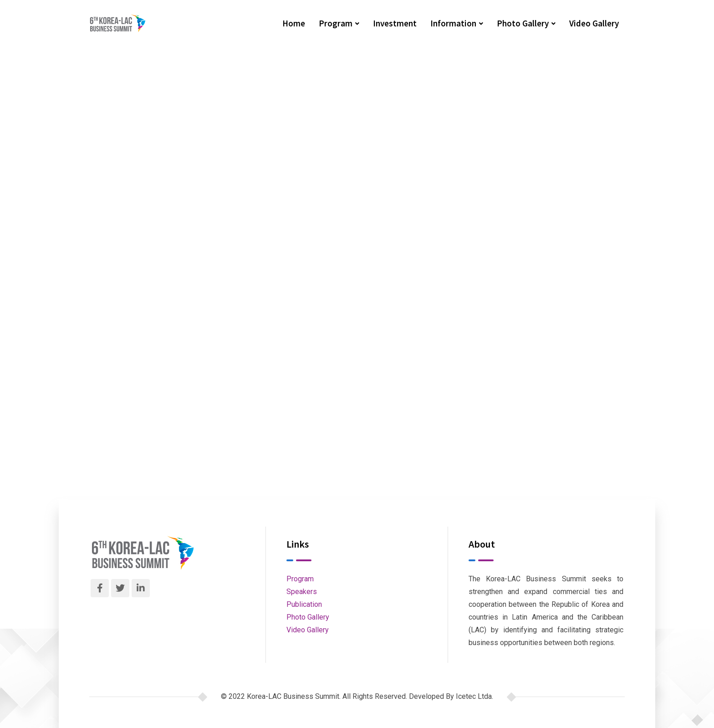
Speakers (302, 592)
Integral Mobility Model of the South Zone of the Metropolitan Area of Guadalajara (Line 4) (461, 273)
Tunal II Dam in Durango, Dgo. (191, 273)
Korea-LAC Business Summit (223, 148)
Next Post (388, 296)
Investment (395, 23)
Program (336, 23)
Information (453, 23)
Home (294, 23)
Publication (304, 604)
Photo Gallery (523, 23)
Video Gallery (594, 23)
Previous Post (158, 291)
